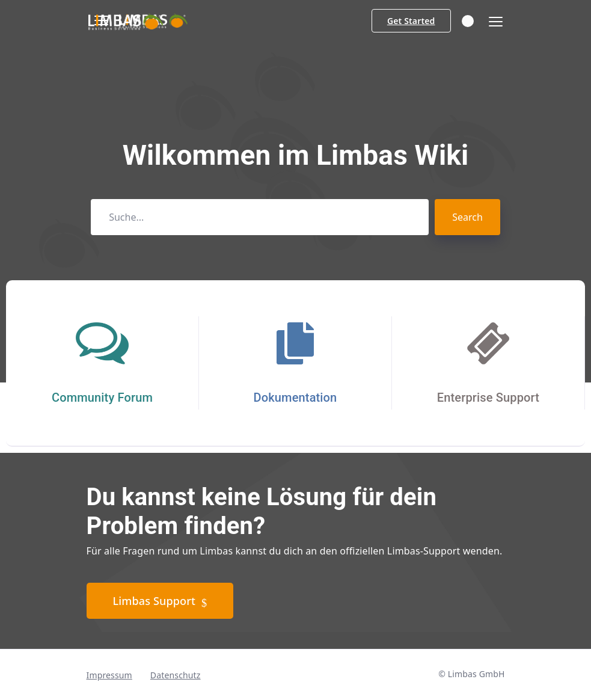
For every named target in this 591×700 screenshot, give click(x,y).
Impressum (109, 675)
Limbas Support (160, 601)
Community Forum (102, 398)
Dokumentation (295, 398)
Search (467, 217)
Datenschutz (176, 675)
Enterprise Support (488, 398)
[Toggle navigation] (492, 22)
